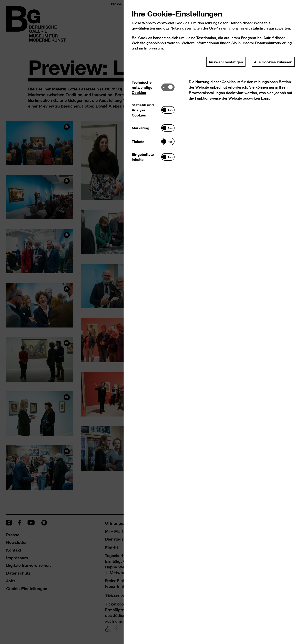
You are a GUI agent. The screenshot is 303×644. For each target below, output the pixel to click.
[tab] (147, 87)
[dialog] (151, 322)
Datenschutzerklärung (273, 43)
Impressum (154, 48)
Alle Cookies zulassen (273, 62)
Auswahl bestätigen (226, 62)
